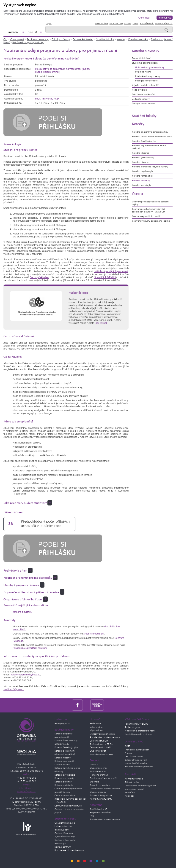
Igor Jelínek (101, 323)
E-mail (136, 23)
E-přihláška (95, 724)
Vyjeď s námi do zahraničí (145, 85)
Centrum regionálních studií (146, 216)
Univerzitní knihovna (65, 823)
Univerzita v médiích (135, 789)
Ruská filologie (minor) (48, 72)
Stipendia (95, 782)
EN (50, 23)
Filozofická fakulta (83, 39)
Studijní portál (147, 23)
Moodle (128, 23)
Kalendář (129, 796)
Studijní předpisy (98, 792)
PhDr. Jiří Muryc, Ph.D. (47, 99)
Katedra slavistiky (138, 39)
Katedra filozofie (140, 153)
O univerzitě (17, 39)
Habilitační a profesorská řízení (140, 731)
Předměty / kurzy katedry (148, 76)
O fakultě (35, 33)
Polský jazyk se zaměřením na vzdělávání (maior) (62, 69)
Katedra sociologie (142, 185)
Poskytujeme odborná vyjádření (141, 786)
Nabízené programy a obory (28, 42)
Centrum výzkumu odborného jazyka (151, 221)
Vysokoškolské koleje (65, 837)
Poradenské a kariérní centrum (30, 648)
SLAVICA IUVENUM (105, 277)
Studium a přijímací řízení (145, 63)
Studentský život (98, 751)
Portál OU (95, 765)
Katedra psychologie (142, 171)
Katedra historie (140, 162)
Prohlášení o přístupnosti (137, 750)
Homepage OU (62, 724)
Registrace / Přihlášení (100, 813)
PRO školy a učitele (134, 757)
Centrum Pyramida (64, 833)
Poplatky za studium (100, 785)
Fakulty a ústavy (61, 39)
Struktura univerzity (38, 39)
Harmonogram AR (99, 775)
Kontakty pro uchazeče (101, 754)
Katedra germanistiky (143, 158)
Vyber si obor (96, 727)
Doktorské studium (99, 741)
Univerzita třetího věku (136, 763)
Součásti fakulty (105, 39)
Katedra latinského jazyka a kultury (150, 167)
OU (5, 39)
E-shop (128, 753)
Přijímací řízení (143, 72)
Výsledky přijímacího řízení (103, 734)
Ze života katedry (141, 99)
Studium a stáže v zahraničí (103, 778)
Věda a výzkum (140, 90)
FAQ (92, 816)
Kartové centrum (63, 847)
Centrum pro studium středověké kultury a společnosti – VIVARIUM (70, 799)
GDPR (128, 746)
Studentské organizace (101, 795)
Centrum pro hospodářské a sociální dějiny (150, 203)
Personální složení (141, 58)
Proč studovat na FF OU (102, 744)
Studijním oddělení (94, 634)
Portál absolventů (99, 809)
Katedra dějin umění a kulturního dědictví (149, 147)
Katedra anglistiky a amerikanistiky (150, 132)
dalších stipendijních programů (111, 271)
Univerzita (16, 33)
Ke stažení (130, 793)
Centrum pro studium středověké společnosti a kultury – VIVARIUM (148, 210)
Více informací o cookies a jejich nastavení (100, 14)
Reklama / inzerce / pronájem (139, 767)
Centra (137, 194)
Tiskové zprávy (132, 782)
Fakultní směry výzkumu (137, 724)
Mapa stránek (102, 23)
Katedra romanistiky (142, 176)
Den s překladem (40, 277)
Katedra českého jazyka (144, 141)
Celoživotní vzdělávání (144, 94)
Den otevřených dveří (100, 747)
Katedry (121, 39)
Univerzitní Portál (164, 23)
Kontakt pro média (134, 779)
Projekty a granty (133, 727)
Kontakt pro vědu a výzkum (139, 734)
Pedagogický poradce (146, 81)
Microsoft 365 (116, 23)
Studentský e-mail (99, 768)
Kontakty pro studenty (101, 799)
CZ (47, 23)
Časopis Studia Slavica (143, 104)
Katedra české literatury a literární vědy (152, 137)
